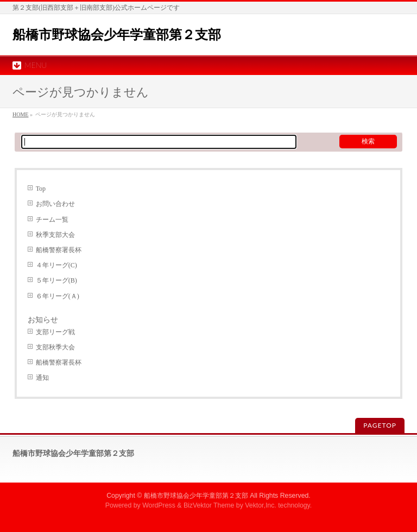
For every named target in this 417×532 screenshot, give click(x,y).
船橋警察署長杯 (59, 250)
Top (41, 189)
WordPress (159, 505)
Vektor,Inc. (261, 505)
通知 (42, 378)
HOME (20, 114)
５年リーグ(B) (56, 280)
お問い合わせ (55, 204)
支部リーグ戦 (55, 332)
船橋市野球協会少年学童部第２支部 (117, 35)
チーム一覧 (52, 220)
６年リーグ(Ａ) (58, 296)
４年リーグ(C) (56, 265)
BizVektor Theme (209, 505)
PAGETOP (380, 425)
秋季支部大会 (55, 235)
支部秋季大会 (55, 347)
